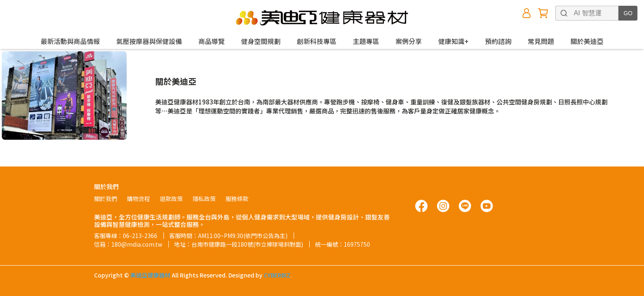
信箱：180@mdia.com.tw (128, 244)
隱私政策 (204, 199)
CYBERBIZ (277, 275)
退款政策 (171, 199)
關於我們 (106, 199)
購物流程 (138, 199)
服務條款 (237, 199)
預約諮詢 (498, 41)
